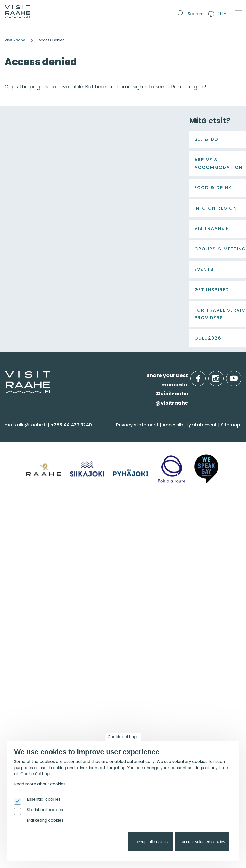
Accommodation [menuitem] (147, 446)
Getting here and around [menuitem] (156, 456)
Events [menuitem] (17, 647)
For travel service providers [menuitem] (49, 718)
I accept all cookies (151, 842)
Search (195, 14)
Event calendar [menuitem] (26, 660)
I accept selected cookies (202, 842)
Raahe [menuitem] (134, 547)
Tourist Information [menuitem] (30, 579)
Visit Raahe (15, 40)
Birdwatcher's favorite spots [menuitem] (159, 670)
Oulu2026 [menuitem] (140, 718)
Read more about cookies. (40, 784)
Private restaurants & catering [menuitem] (162, 579)
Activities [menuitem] (18, 456)
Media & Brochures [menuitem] (30, 609)
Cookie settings (123, 737)
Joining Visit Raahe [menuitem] (29, 731)
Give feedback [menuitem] (25, 599)
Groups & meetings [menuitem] (155, 566)
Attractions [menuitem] (21, 466)
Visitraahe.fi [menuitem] (26, 566)
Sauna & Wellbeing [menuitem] (30, 446)
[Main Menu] (238, 14)
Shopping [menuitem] (19, 486)
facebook (205, 375)
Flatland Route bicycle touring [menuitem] (162, 700)
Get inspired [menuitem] (144, 647)
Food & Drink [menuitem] (26, 514)
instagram (223, 375)
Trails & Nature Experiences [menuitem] (40, 496)
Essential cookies (44, 799)
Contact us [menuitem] (21, 589)
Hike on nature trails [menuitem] (150, 690)
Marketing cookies (45, 820)
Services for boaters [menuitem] (149, 680)
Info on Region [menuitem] (147, 514)
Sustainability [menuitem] (23, 618)
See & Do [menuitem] (20, 433)
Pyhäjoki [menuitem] (135, 537)
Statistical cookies (45, 810)
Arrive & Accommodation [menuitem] (164, 433)
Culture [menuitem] (16, 476)
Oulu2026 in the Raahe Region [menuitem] (162, 660)
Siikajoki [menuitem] (134, 527)
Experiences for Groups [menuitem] (153, 589)
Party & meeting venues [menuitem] (155, 599)
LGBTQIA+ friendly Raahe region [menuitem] (45, 629)
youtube (240, 375)
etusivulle (6, 375)
